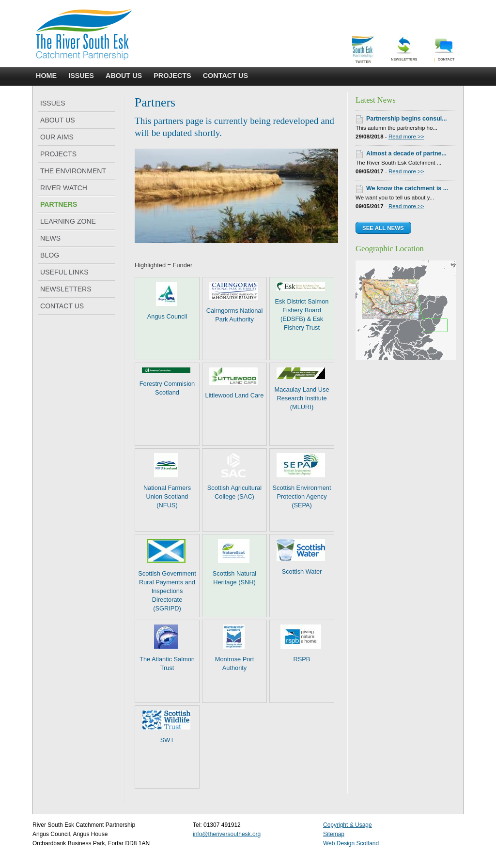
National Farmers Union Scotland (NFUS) (167, 481)
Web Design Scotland (351, 843)
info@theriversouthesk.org (227, 834)
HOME (46, 76)
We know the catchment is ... (407, 188)
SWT (166, 727)
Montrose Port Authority (234, 648)
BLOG (50, 255)
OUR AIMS (57, 137)
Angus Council (167, 301)
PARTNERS (59, 204)
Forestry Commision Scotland (167, 382)
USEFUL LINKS (64, 272)
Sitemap (334, 834)
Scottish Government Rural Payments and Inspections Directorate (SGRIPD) (167, 575)
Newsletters (404, 49)
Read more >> (406, 137)
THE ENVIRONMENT (73, 171)
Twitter (363, 50)
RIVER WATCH (64, 188)
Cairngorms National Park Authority (235, 302)
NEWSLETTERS (66, 289)
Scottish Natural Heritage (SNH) (234, 562)
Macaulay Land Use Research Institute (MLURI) (302, 389)
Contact (444, 49)
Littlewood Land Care (235, 383)
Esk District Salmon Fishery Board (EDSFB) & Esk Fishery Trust (302, 306)
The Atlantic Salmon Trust (167, 648)
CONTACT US (225, 76)
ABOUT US (124, 76)
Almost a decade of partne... (406, 153)
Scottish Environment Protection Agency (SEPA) (302, 481)
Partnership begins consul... (407, 119)
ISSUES (81, 76)
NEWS (50, 238)
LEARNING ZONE (68, 221)
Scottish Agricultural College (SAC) (234, 477)
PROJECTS (172, 76)
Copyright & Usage (348, 825)
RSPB (301, 644)
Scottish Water (301, 557)
